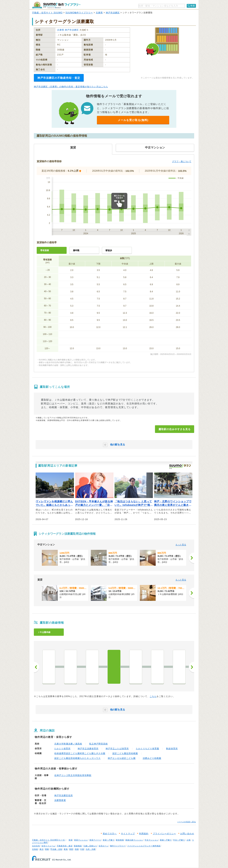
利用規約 (144, 834)
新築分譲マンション (134, 840)
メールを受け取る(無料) (133, 120)
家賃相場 (120, 840)
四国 (77, 849)
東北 (42, 849)
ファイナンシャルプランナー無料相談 (144, 846)
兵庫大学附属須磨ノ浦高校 (68, 744)
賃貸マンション (81, 840)
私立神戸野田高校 (99, 744)
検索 (193, 6)
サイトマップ (128, 834)
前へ (37, 667)
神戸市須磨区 (113, 13)
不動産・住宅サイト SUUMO (47, 13)
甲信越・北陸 (56, 849)
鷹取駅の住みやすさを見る (175, 429)
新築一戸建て (166, 840)
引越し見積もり (90, 846)
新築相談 (78, 846)
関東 (47, 849)
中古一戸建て (179, 840)
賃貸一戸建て (109, 840)
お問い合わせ (187, 834)
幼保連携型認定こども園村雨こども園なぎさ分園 (80, 753)
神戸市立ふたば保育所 (117, 749)
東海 (66, 849)
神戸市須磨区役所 (64, 795)
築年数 (76, 250)
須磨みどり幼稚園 (152, 758)
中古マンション (151, 840)
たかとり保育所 (62, 749)
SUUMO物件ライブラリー (79, 13)
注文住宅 (36, 846)
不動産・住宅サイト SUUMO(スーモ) (49, 840)
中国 (82, 849)
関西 (71, 849)
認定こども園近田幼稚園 (125, 753)
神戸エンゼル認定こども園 (122, 758)
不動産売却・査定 (65, 846)
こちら (153, 696)
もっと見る (181, 545)
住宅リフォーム (48, 846)
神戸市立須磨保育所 (88, 749)
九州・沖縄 (91, 849)
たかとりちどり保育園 (147, 749)
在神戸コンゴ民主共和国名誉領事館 (73, 775)
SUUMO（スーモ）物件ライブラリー (56, 5)
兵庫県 (99, 13)
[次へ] (191, 558)
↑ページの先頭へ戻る (187, 822)
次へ (191, 667)
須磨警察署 (60, 800)
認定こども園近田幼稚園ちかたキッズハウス (77, 758)
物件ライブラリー (118, 846)
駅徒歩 (109, 250)
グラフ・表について (182, 161)
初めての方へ (110, 834)
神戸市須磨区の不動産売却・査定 (59, 78)
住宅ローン (104, 846)
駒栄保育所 (172, 749)
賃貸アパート (95, 840)
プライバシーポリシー (164, 834)
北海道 (35, 849)
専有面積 (45, 250)
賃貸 (71, 840)
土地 (188, 840)
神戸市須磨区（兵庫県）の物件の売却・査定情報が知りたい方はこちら (71, 87)
